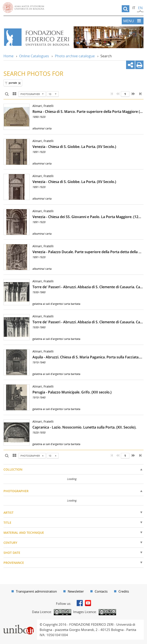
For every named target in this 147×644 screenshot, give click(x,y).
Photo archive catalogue (75, 56)
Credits (124, 591)
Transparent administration (36, 591)
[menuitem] (34, 591)
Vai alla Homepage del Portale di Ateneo (24, 8)
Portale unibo (18, 622)
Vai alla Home (36, 37)
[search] (126, 9)
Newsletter (76, 591)
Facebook (80, 603)
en (140, 8)
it (134, 8)
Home (8, 56)
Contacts (101, 591)
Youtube (88, 603)
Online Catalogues (34, 56)
